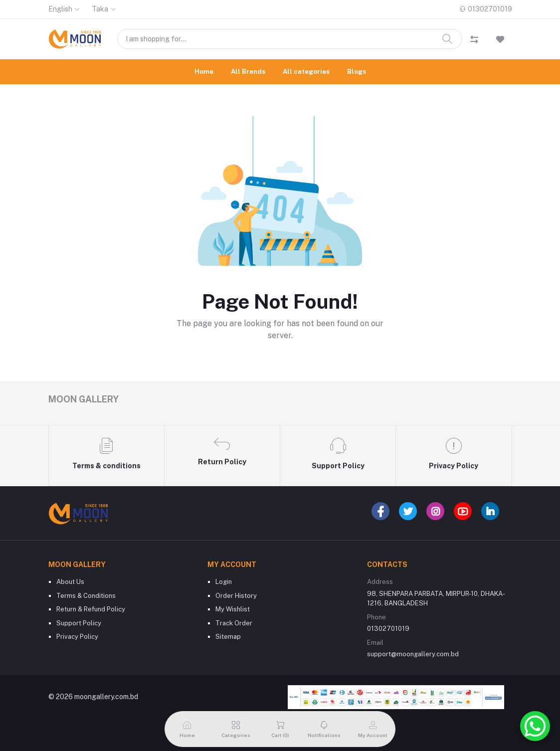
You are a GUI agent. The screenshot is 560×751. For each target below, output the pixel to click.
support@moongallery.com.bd (413, 654)
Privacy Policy (77, 637)
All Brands (248, 72)
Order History (236, 596)
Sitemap (228, 637)
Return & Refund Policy (91, 609)
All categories (306, 72)
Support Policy (79, 623)
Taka (100, 9)
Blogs (357, 72)
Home (204, 72)
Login (224, 582)
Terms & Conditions (86, 596)
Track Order (234, 623)
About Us (70, 582)
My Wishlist (233, 609)
